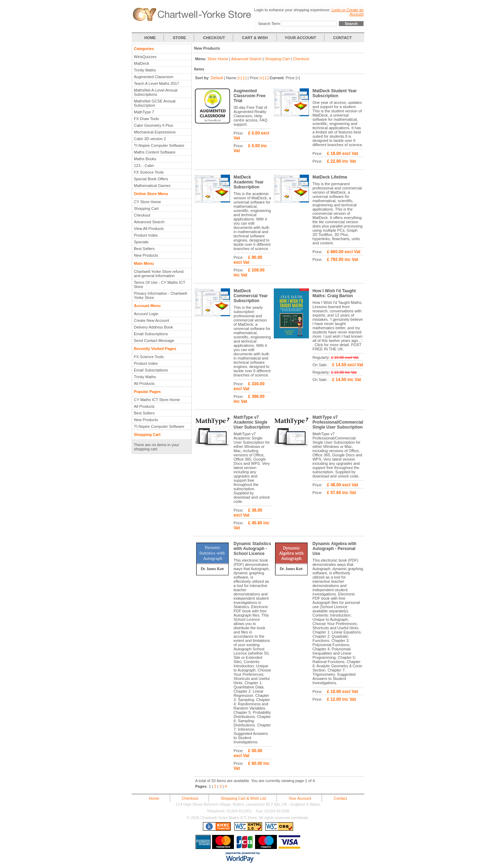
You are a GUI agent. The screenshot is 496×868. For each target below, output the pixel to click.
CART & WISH (255, 38)
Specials (141, 242)
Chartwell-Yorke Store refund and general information (159, 274)
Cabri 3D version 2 (150, 139)
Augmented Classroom (154, 77)
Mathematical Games (152, 186)
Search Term (269, 24)
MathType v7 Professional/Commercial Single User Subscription (338, 422)
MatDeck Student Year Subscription (335, 93)
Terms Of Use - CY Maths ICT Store (160, 285)
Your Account (300, 798)
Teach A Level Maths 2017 (156, 83)
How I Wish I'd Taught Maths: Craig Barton (334, 293)
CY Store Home (147, 202)
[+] (240, 78)
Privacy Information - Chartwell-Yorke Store (161, 295)
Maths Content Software (155, 152)
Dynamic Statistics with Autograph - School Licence (252, 549)
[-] (245, 78)
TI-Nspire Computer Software (159, 145)
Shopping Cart (146, 208)
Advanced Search (149, 222)
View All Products (149, 229)
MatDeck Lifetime (330, 177)
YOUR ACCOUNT (300, 38)
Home (154, 798)
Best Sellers (144, 249)
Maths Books (145, 159)
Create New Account (151, 320)
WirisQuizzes (145, 57)
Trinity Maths (145, 70)
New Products (146, 255)
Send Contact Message (154, 341)
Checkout (142, 215)
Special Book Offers (151, 179)
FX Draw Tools (146, 119)
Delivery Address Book (153, 327)
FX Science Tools (149, 172)
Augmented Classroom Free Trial (250, 96)
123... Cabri (144, 166)
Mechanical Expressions (155, 132)
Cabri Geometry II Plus (153, 125)
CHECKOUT (214, 38)
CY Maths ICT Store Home (157, 400)
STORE (180, 38)
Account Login (146, 314)
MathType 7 (144, 112)
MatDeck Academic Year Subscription (249, 182)
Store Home (218, 59)
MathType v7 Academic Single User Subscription (252, 422)
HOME (150, 38)
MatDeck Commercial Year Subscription (251, 296)
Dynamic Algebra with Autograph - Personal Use (334, 549)
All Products (144, 383)
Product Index (146, 235)
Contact (340, 798)
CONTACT (343, 38)
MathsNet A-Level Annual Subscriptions (156, 92)
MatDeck (141, 63)
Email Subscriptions (151, 334)
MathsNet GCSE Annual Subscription (155, 103)
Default (217, 78)
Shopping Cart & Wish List (243, 798)
